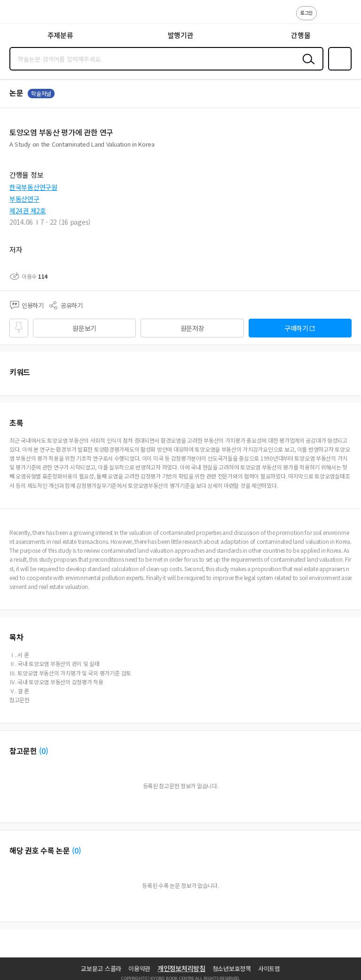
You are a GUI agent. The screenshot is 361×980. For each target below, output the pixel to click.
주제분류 (60, 35)
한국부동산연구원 (33, 187)
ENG (346, 18)
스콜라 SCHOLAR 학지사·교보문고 (28, 15)
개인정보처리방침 (181, 968)
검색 (306, 66)
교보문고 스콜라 (101, 968)
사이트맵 (269, 968)
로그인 (306, 12)
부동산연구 (24, 199)
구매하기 (296, 328)
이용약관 (139, 968)
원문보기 (84, 328)
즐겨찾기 (338, 70)
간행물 (301, 35)
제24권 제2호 (28, 211)
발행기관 (181, 35)
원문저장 (192, 328)
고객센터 (327, 18)
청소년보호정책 (232, 968)
